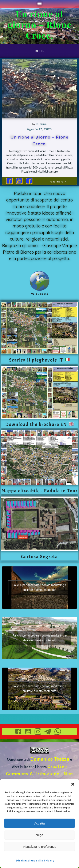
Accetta (39, 823)
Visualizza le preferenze (39, 847)
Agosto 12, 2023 (39, 129)
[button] (73, 784)
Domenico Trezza (50, 759)
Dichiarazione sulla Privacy (35, 861)
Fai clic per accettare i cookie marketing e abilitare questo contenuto (40, 587)
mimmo (41, 124)
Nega (40, 835)
